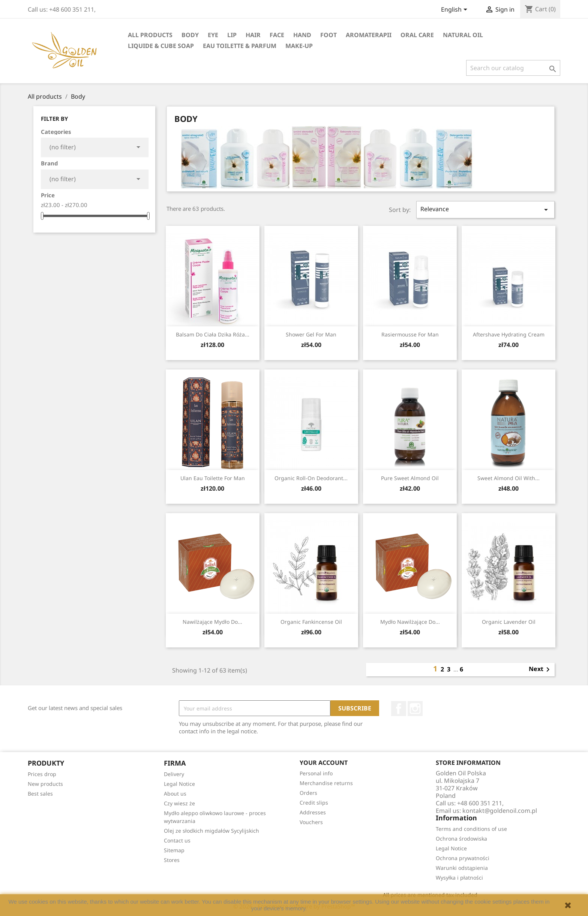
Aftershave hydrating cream (509, 334)
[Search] (513, 68)
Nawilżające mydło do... (212, 622)
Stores (172, 860)
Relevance (485, 209)
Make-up (299, 46)
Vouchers (311, 822)
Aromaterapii (369, 35)
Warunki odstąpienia (462, 868)
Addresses (313, 812)
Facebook (399, 709)
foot (328, 35)
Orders (308, 793)
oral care (417, 35)
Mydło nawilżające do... (410, 622)
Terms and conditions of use (471, 829)
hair (253, 35)
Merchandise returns (326, 783)
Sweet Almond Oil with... (508, 478)
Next (541, 670)
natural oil (463, 35)
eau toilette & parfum (240, 46)
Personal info (316, 773)
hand (302, 35)
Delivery (174, 774)
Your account (324, 763)
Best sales (40, 794)
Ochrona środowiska (461, 839)
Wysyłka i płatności (459, 878)
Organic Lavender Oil (509, 622)
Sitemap (174, 850)
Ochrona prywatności (463, 858)
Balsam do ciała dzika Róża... (213, 334)
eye (213, 35)
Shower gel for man (311, 334)
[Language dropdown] (455, 10)
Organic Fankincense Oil (311, 622)
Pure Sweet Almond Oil (410, 478)
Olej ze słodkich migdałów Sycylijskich (211, 831)
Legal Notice (179, 784)
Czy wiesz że (179, 803)
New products (45, 784)
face (277, 35)
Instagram (415, 709)
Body (190, 35)
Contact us (177, 840)
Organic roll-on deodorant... (311, 478)
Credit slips (314, 803)
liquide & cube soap (161, 46)
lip (232, 35)
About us (175, 794)
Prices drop (42, 774)
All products (150, 35)
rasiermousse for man (410, 334)
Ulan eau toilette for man (213, 478)
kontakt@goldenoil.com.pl (500, 811)
